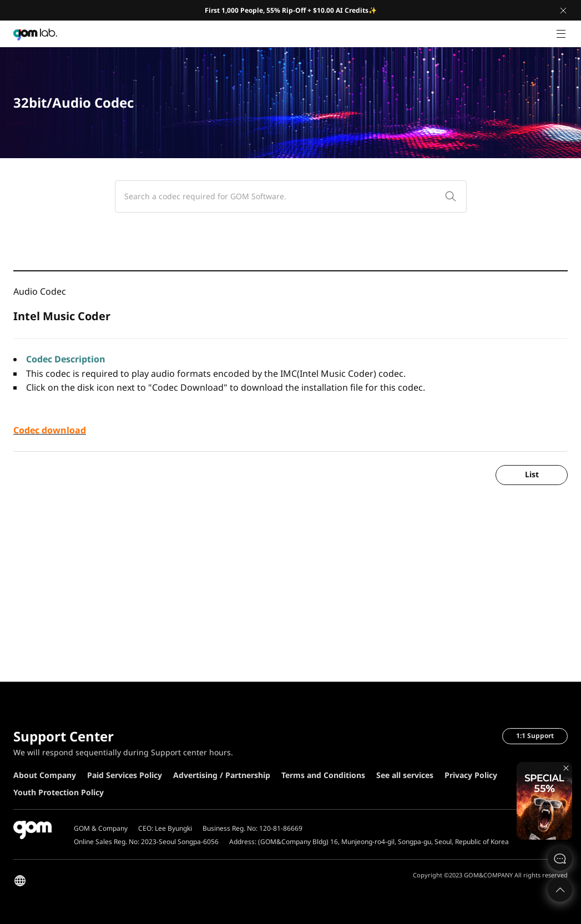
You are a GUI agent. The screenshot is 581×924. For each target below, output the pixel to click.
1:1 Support (535, 736)
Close (563, 11)
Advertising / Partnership (222, 775)
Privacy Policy (471, 775)
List (532, 474)
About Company (45, 775)
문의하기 (560, 859)
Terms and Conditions (323, 775)
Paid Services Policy (125, 775)
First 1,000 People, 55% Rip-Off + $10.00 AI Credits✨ (291, 10)
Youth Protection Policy (59, 792)
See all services (405, 775)
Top (560, 890)
